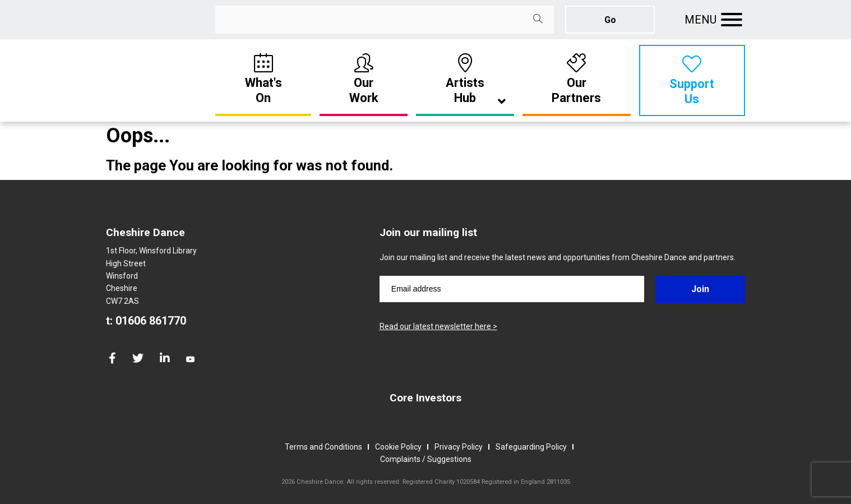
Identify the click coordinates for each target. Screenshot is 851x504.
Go (610, 20)
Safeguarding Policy (531, 447)
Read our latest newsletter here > (438, 326)
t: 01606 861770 (146, 321)
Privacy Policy (459, 447)
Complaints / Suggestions (426, 459)
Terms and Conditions (323, 447)
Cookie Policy (398, 447)
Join (700, 289)
